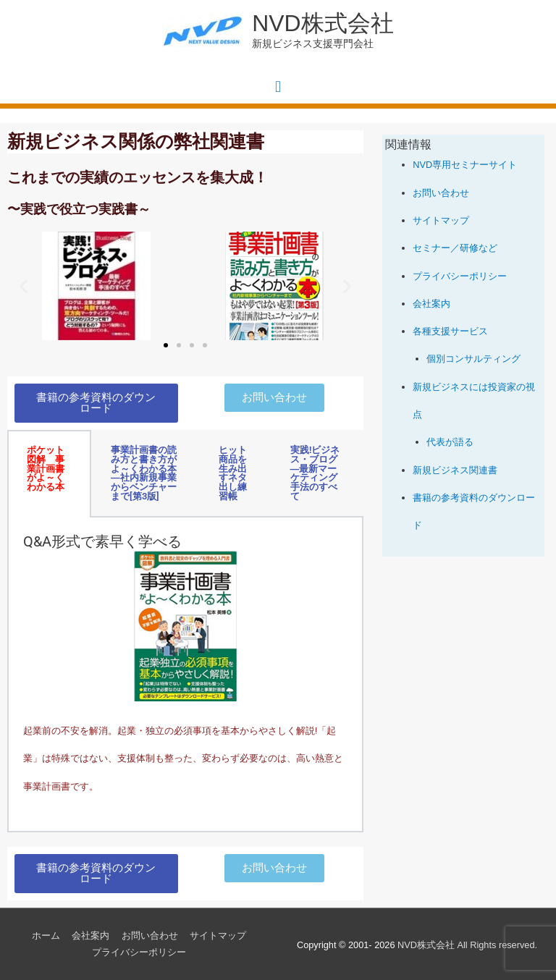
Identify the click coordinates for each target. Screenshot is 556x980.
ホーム (46, 935)
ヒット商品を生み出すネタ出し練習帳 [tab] (233, 473)
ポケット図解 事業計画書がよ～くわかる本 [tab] (46, 468)
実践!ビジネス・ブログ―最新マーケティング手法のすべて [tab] (315, 473)
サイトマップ (441, 220)
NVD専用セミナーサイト (465, 165)
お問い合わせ (441, 193)
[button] (24, 286)
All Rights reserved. (467, 945)
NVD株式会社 (323, 23)
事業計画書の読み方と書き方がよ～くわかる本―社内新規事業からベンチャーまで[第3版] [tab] (144, 473)
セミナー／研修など (455, 248)
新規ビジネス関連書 (455, 470)
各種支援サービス (450, 331)
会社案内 (431, 304)
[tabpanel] (185, 675)
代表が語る (450, 442)
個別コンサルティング (473, 359)
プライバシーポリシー (460, 276)
